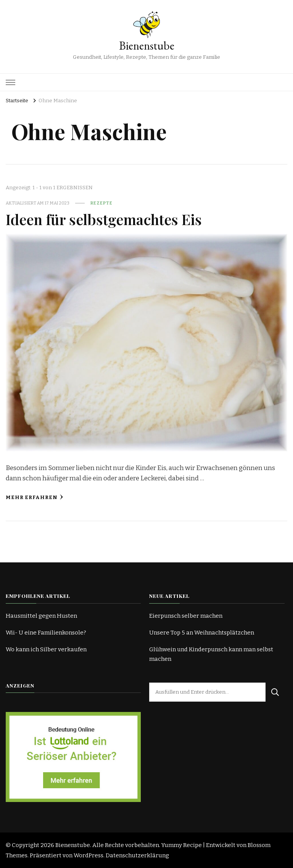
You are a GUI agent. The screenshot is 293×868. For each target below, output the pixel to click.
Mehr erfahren (35, 497)
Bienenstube (147, 46)
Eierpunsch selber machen (186, 616)
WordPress (89, 855)
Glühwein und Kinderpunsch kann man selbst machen (211, 654)
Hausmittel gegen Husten (41, 616)
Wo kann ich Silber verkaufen (46, 649)
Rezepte (101, 203)
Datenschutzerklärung (137, 855)
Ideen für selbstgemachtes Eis (104, 219)
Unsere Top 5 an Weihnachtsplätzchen (202, 633)
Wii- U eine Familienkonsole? (46, 633)
